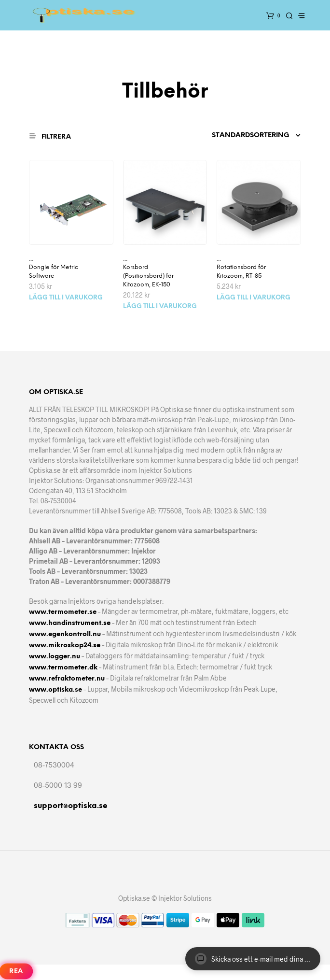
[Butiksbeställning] (247, 136)
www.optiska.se (55, 690)
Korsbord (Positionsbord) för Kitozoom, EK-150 (148, 276)
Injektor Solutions (185, 898)
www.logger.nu (55, 657)
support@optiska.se (71, 806)
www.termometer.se (63, 612)
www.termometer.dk (63, 668)
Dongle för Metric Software (54, 272)
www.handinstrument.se (70, 623)
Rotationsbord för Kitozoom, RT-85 (241, 272)
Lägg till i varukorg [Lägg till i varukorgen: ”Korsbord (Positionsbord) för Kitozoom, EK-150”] (160, 306)
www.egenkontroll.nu (65, 634)
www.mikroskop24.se (65, 646)
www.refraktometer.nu (67, 679)
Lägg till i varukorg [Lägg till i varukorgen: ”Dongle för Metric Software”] (66, 298)
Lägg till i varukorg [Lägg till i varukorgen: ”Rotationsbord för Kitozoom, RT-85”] (254, 298)
